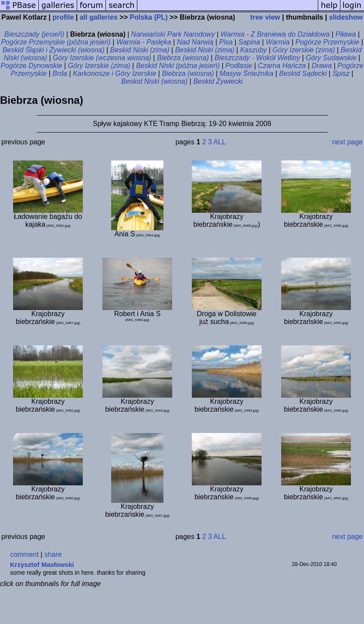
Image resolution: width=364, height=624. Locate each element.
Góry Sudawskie (331, 58)
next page (347, 142)
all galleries (99, 17)
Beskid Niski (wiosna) (154, 81)
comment (24, 554)
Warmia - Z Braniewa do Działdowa (275, 34)
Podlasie (239, 66)
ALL (220, 142)
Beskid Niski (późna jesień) (178, 66)
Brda (60, 73)
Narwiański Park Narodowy (173, 34)
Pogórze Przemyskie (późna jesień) (56, 42)
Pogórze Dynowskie (31, 66)
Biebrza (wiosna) (183, 58)
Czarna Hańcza (282, 66)
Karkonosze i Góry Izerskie (114, 73)
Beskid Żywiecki (218, 81)
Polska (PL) (148, 17)
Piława (345, 34)
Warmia (278, 42)
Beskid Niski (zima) (140, 50)
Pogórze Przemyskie (327, 42)
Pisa (226, 42)
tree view (265, 17)
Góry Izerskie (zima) (304, 50)
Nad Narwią (195, 42)
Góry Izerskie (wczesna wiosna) (102, 58)
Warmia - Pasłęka (144, 42)
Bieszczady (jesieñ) (34, 34)
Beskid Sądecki (303, 73)
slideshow (346, 17)
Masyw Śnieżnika (247, 73)
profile (63, 17)
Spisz (341, 73)
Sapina (249, 42)
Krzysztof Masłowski (42, 564)
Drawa (322, 66)
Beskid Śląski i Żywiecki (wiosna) (54, 50)
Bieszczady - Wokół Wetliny (257, 58)
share (53, 554)
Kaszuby (253, 50)
